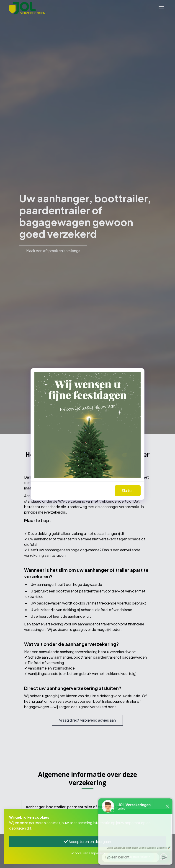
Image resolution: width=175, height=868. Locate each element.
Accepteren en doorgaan (88, 842)
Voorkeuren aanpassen (88, 853)
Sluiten (128, 490)
